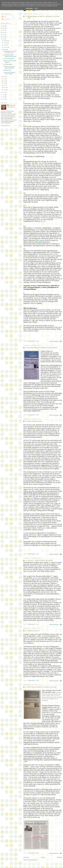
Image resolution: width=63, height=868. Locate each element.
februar (5, 87)
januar (5, 90)
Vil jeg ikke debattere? (34, 631)
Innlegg (4, 17)
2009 (4, 99)
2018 (4, 28)
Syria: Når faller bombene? (35, 421)
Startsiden (43, 857)
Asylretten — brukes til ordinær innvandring (40, 560)
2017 (4, 30)
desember (6, 41)
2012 (4, 92)
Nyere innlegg (26, 857)
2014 (4, 37)
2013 (4, 39)
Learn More (29, 8)
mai (4, 81)
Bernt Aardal (40, 240)
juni (4, 79)
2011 (4, 95)
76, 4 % (43, 221)
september (6, 47)
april (5, 83)
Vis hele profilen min (5, 125)
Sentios (26, 209)
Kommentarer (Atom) (33, 860)
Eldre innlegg (59, 857)
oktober (5, 45)
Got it (36, 8)
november (6, 43)
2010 (4, 97)
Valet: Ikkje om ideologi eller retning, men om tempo (42, 687)
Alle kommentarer (6, 19)
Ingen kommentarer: (55, 341)
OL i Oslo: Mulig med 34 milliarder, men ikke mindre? (43, 348)
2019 (4, 26)
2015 (4, 35)
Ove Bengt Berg (12, 105)
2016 (4, 32)
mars (5, 85)
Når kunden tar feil (7, 70)
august (5, 49)
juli (4, 77)
